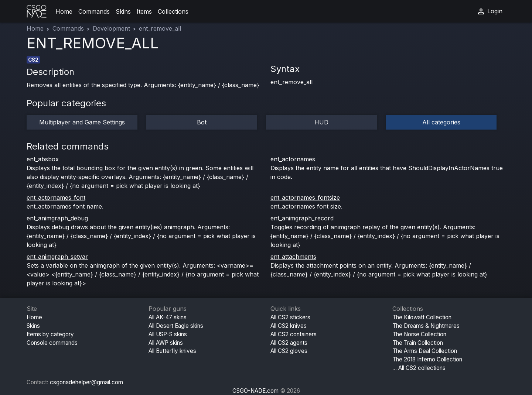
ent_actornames (293, 159)
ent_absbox (43, 159)
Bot (202, 122)
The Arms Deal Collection (425, 351)
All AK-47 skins (168, 317)
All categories (441, 122)
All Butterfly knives (172, 351)
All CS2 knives (289, 326)
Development (111, 28)
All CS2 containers (294, 334)
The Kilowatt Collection (422, 317)
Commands (94, 11)
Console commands (52, 343)
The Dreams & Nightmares (426, 326)
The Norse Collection (419, 334)
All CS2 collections (422, 368)
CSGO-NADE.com (255, 391)
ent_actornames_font (56, 197)
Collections (173, 11)
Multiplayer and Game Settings (82, 122)
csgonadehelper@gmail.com (86, 382)
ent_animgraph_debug (57, 218)
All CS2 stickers (290, 317)
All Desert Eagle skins (176, 326)
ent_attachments (293, 257)
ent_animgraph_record (302, 218)
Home (64, 11)
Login (490, 11)
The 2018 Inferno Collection (427, 359)
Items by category (50, 334)
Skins (123, 11)
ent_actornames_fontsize (305, 197)
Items (144, 11)
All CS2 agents (289, 343)
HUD (321, 122)
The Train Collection (418, 343)
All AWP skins (166, 343)
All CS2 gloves (289, 351)
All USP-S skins (168, 334)
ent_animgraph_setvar (57, 257)
